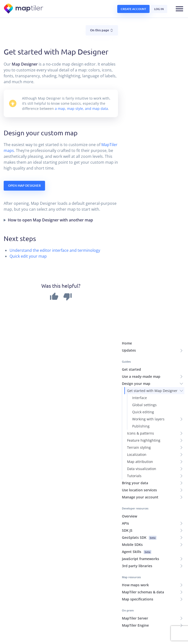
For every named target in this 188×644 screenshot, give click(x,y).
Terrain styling (139, 426)
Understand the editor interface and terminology (55, 229)
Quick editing (143, 391)
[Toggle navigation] (179, 9)
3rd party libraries (137, 545)
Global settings (144, 384)
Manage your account (140, 476)
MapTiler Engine (135, 604)
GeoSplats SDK (139, 516)
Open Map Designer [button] (24, 164)
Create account (133, 9)
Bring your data (135, 462)
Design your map (136, 362)
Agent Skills (137, 531)
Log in (159, 9)
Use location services (139, 469)
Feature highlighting (144, 419)
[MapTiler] (24, 9)
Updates (129, 329)
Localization (137, 433)
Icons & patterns (141, 412)
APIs (125, 502)
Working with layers (148, 398)
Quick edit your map (28, 235)
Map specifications (138, 578)
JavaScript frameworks (141, 538)
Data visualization (142, 448)
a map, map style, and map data (81, 87)
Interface (140, 377)
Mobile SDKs (132, 523)
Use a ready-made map (141, 355)
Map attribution (140, 441)
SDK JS (127, 509)
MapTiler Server (135, 597)
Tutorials (134, 455)
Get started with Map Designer (152, 370)
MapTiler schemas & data (143, 571)
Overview (129, 495)
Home (127, 322)
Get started (131, 348)
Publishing (141, 405)
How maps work (135, 564)
